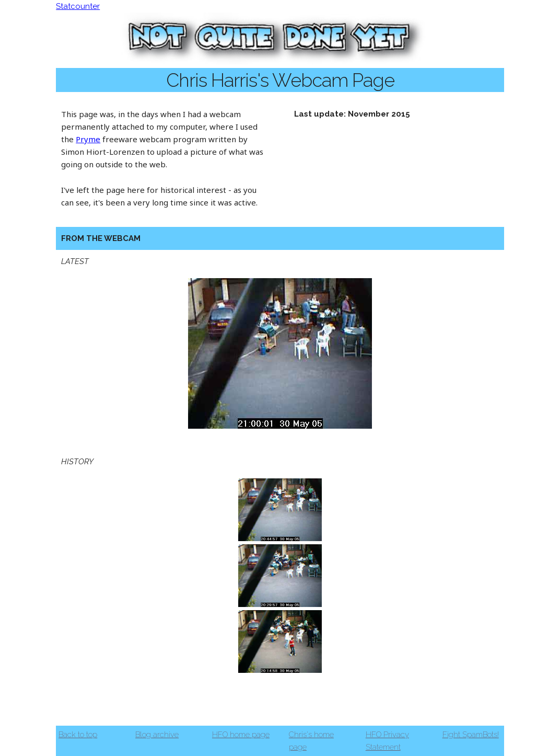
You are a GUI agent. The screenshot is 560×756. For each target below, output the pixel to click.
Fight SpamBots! (471, 735)
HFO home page (241, 735)
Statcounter (78, 6)
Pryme (88, 139)
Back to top (78, 735)
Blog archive (157, 735)
